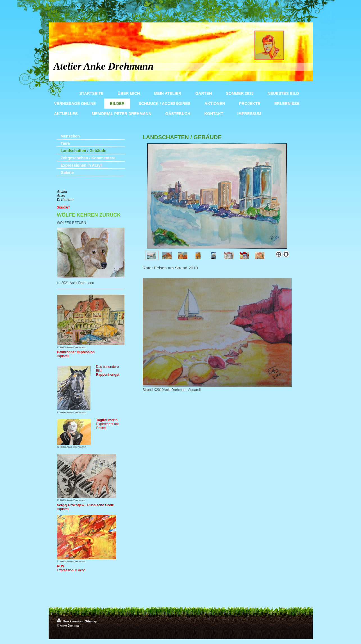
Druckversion (70, 621)
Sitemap (91, 621)
